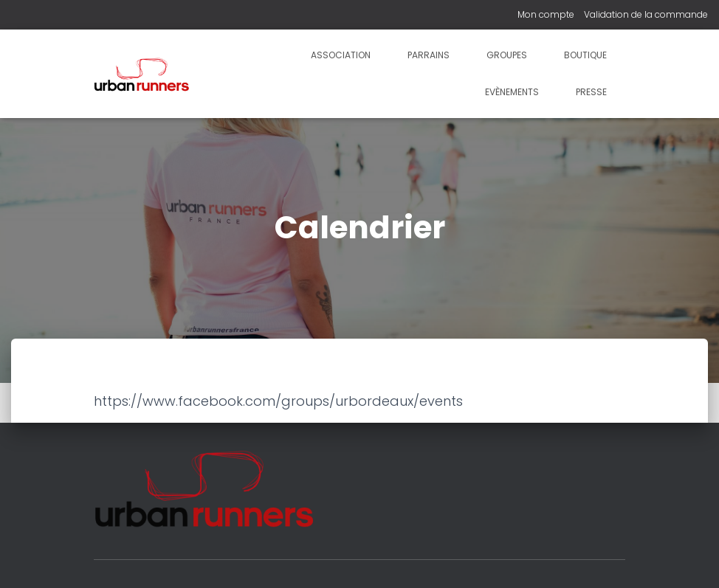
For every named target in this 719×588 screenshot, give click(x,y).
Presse (591, 92)
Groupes (507, 55)
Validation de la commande (646, 14)
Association (341, 55)
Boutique (585, 55)
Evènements (512, 92)
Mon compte (546, 14)
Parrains (429, 55)
